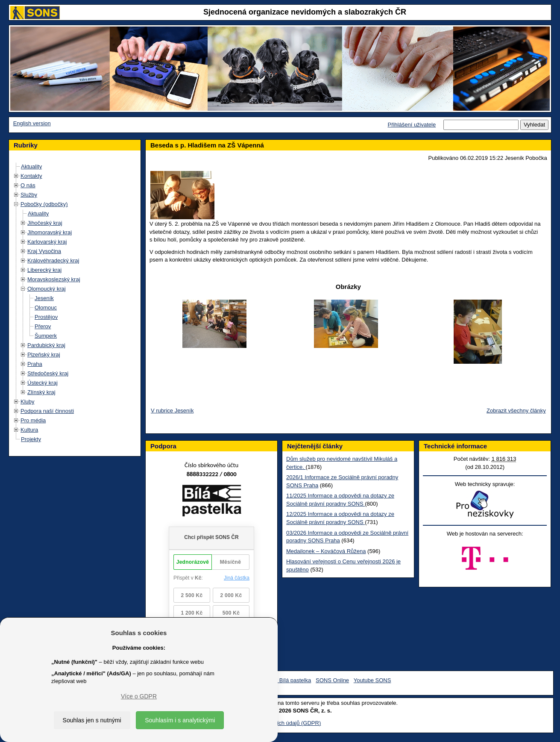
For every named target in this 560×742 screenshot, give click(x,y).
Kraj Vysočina (44, 251)
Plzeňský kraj (44, 355)
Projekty (31, 439)
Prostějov (46, 317)
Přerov (43, 326)
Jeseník (44, 298)
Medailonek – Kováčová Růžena (326, 551)
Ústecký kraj (43, 383)
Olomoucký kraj (47, 289)
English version (32, 123)
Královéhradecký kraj (53, 261)
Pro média (33, 420)
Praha (35, 364)
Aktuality (31, 166)
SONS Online (332, 680)
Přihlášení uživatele (412, 125)
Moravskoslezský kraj (54, 279)
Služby (29, 195)
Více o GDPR (139, 696)
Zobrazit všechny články (516, 411)
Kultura (29, 430)
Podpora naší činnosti (47, 411)
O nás (28, 185)
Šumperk (46, 336)
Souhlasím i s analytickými (180, 720)
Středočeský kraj (48, 373)
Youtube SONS (372, 680)
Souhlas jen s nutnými (92, 720)
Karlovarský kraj (47, 242)
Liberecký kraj (44, 270)
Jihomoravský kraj (50, 232)
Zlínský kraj (41, 392)
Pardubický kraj (46, 345)
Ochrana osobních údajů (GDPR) (280, 723)
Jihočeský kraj (45, 223)
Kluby (28, 402)
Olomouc (46, 308)
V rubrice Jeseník (172, 411)
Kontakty (31, 176)
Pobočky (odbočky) (44, 204)
